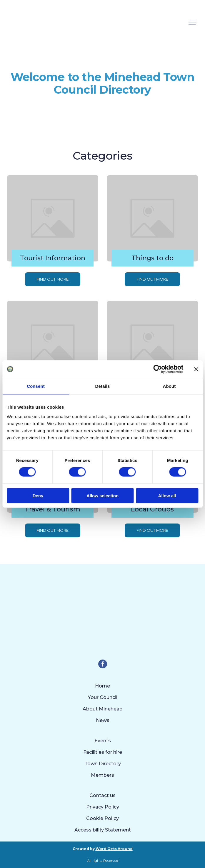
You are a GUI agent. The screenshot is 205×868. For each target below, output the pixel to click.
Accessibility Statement (103, 830)
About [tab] (169, 386)
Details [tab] (103, 386)
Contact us (102, 795)
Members (102, 775)
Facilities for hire (103, 752)
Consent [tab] (36, 386)
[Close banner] (196, 369)
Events (103, 741)
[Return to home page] (83, 22)
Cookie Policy (102, 818)
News (103, 720)
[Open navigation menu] (192, 22)
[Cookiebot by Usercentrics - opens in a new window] (157, 369)
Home (102, 686)
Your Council (103, 697)
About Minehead (103, 709)
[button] (53, 279)
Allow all (167, 495)
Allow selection (102, 495)
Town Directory (103, 764)
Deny (38, 495)
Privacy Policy (103, 807)
